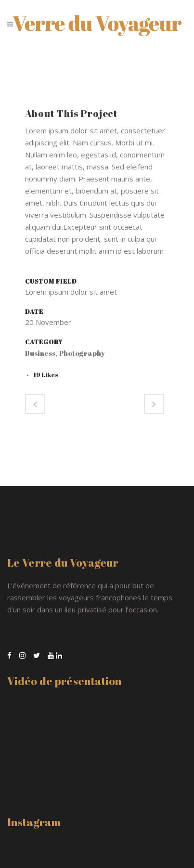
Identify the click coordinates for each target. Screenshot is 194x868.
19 (46, 375)
